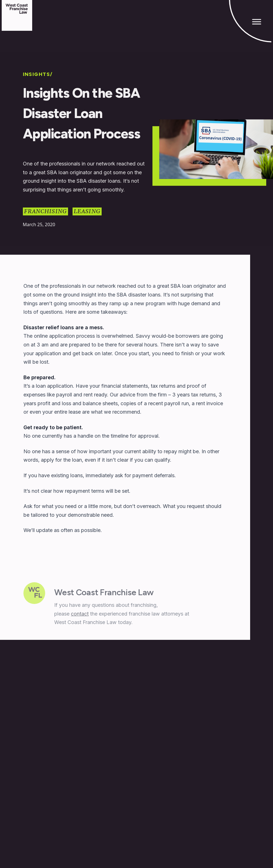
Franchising (45, 212)
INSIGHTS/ (38, 75)
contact (80, 615)
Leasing (87, 212)
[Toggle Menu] (257, 22)
